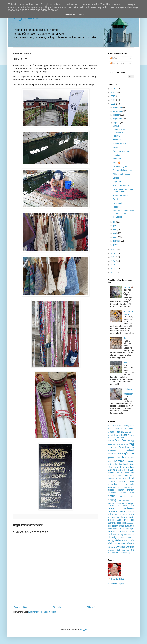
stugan (115, 526)
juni (115, 226)
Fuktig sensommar (121, 186)
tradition (123, 532)
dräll (127, 438)
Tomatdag (117, 159)
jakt (110, 470)
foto (114, 444)
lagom (110, 484)
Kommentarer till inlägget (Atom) (42, 612)
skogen (124, 517)
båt (109, 435)
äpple (110, 553)
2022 (113, 100)
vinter (127, 540)
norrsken (123, 496)
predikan (130, 503)
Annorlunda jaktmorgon (123, 170)
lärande (112, 487)
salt (124, 514)
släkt (119, 520)
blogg (132, 428)
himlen (131, 461)
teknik (116, 529)
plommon (120, 503)
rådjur (110, 514)
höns (131, 464)
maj (115, 229)
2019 (113, 253)
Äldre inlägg (92, 607)
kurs (125, 479)
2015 (113, 269)
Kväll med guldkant (121, 151)
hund (125, 464)
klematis (111, 476)
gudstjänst (129, 450)
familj (118, 440)
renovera (112, 511)
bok (126, 432)
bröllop (131, 432)
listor (121, 484)
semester (130, 514)
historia (111, 464)
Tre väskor (117, 217)
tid (120, 529)
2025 (113, 89)
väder (111, 543)
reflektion (129, 508)
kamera (119, 473)
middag (111, 490)
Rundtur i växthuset (121, 196)
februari (117, 241)
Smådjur (116, 155)
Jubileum (117, 140)
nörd (132, 497)
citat (125, 435)
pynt (119, 506)
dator (110, 438)
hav (132, 458)
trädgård (112, 534)
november (118, 111)
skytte (131, 517)
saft (121, 514)
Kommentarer (117, 63)
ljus (126, 484)
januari (116, 245)
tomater (112, 532)
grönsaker (112, 450)
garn (110, 447)
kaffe (132, 470)
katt (132, 473)
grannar (131, 447)
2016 (113, 265)
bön (116, 435)
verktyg (111, 540)
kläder (120, 476)
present (111, 506)
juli (115, 222)
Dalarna (131, 435)
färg (131, 444)
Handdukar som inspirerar (120, 131)
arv (120, 426)
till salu (126, 529)
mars (116, 237)
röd (118, 514)
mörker (123, 493)
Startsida (57, 607)
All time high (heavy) (122, 174)
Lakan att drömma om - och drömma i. (123, 190)
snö (126, 520)
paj (133, 500)
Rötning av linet (119, 143)
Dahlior (116, 178)
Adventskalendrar (128, 313)
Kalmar (111, 473)
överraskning (125, 553)
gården (129, 453)
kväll (132, 478)
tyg (126, 535)
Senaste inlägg (20, 607)
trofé (132, 532)
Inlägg (114, 58)
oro (120, 500)
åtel (118, 550)
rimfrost (131, 512)
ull (109, 537)
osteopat (127, 500)
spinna (125, 523)
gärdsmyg (112, 458)
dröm (132, 438)
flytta (110, 444)
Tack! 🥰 (116, 163)
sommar (112, 523)
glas (116, 447)
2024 (113, 92)
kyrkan (122, 481)
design (116, 438)
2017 (113, 261)
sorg (119, 523)
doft (122, 438)
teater (110, 529)
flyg (133, 441)
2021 (113, 104)
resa (122, 511)
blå (122, 432)
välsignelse (120, 543)
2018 (113, 257)
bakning (125, 426)
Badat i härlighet (120, 166)
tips (132, 529)
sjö (118, 517)
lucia (132, 484)
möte (132, 493)
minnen (121, 490)
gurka (121, 454)
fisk (129, 441)
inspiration (129, 467)
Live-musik (117, 203)
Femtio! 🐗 (128, 287)
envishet (111, 441)
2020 (113, 249)
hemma (119, 461)
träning (121, 535)
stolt (110, 526)
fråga (123, 444)
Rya (125, 338)
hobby (119, 464)
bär (112, 435)
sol (132, 520)
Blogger (84, 629)
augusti (117, 123)
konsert (111, 479)
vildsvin (119, 540)
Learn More (70, 15)
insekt (118, 467)
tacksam (130, 526)
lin (115, 484)
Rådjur (116, 207)
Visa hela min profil (116, 583)
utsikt (122, 538)
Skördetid (117, 199)
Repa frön (117, 182)
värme (110, 547)
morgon (131, 490)
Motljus (116, 126)
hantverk (123, 457)
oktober (117, 115)
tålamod (131, 535)
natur (111, 496)
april (115, 233)
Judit (124, 470)
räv (115, 514)
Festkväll (117, 136)
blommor (114, 432)
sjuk (113, 517)
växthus (130, 547)
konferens (130, 476)
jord (119, 470)
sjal (109, 517)
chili (120, 435)
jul (128, 470)
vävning (119, 547)
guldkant (112, 454)
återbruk (125, 550)
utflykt (115, 537)
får (127, 444)
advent (111, 426)
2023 (113, 96)
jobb (115, 470)
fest (124, 440)
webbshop (111, 550)
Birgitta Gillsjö (118, 579)
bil (122, 428)
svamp (122, 526)
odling (112, 500)
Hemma (116, 147)
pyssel (125, 506)
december (118, 107)
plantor (111, 503)
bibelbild (116, 428)
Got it (82, 15)
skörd (111, 520)
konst (118, 479)
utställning (130, 537)
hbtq (109, 461)
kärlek (131, 481)
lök (118, 487)
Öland (116, 553)
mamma (123, 487)
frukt (119, 444)
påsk (132, 506)
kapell (126, 473)
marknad (131, 487)
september (118, 119)
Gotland (122, 447)
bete (109, 428)
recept (111, 508)
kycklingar (112, 481)
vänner (130, 543)
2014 (113, 272)
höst (110, 467)
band (132, 426)
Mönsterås (112, 493)
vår (132, 540)
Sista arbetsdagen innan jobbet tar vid (123, 212)
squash (131, 523)
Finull (126, 363)
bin (126, 428)
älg (132, 550)
